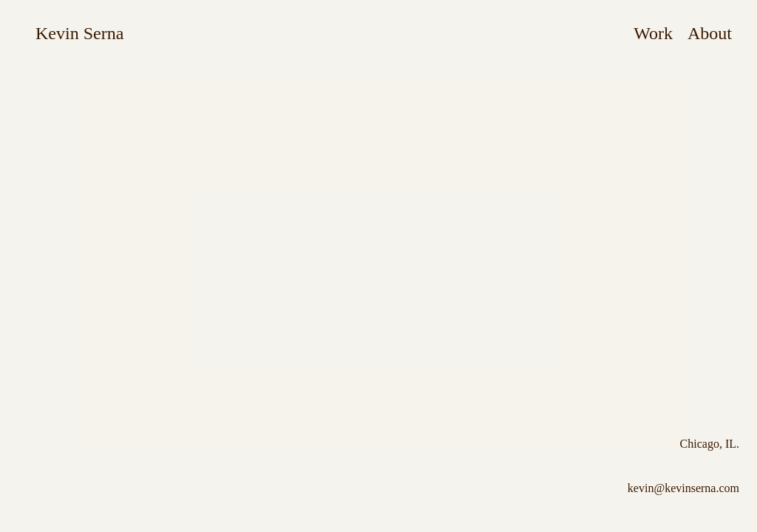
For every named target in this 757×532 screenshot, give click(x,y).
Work (653, 33)
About (710, 33)
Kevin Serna (79, 33)
